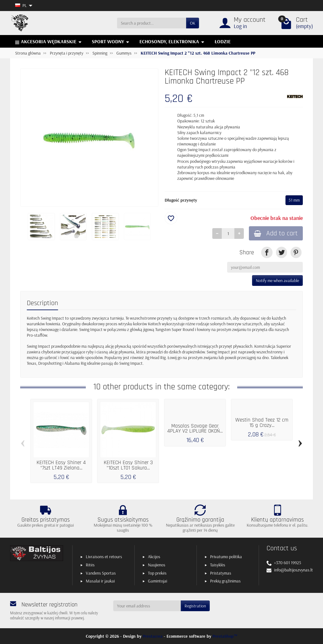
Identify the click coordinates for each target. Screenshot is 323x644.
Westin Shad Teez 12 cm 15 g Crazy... (262, 423)
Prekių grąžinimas (225, 581)
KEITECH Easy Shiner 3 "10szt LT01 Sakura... (128, 465)
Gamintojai (158, 581)
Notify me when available (277, 281)
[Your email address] (147, 606)
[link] (267, 252)
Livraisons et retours (104, 557)
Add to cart (276, 233)
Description (42, 303)
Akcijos (154, 557)
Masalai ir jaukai (100, 581)
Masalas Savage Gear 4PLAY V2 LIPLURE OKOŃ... (195, 429)
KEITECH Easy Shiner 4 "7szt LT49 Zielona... (61, 465)
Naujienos (157, 565)
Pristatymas (221, 573)
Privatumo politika (226, 557)
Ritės (90, 565)
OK (193, 23)
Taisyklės (218, 565)
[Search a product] (152, 23)
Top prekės (157, 573)
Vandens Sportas (101, 573)
